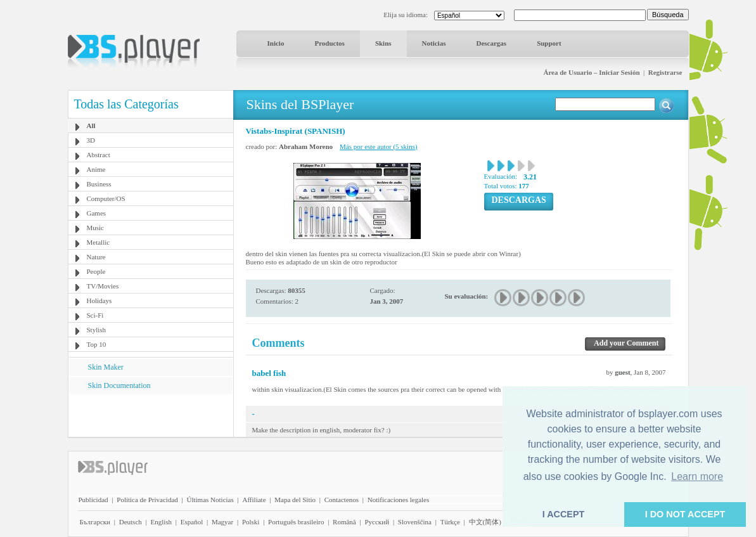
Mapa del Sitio (295, 500)
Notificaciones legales (398, 500)
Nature (96, 257)
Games (97, 213)
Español (192, 522)
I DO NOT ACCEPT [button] (685, 514)
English (161, 522)
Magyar (222, 522)
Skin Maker (106, 367)
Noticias (434, 43)
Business (99, 184)
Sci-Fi (95, 315)
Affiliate (254, 500)
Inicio (276, 43)
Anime (96, 169)
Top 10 (97, 344)
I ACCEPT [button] (564, 514)
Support (549, 43)
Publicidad (93, 500)
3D (91, 140)
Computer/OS (106, 198)
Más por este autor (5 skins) (379, 146)
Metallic (99, 242)
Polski (251, 522)
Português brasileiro (296, 522)
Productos (329, 43)
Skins (383, 43)
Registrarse (665, 72)
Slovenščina (415, 522)
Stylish (97, 330)
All (91, 126)
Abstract (99, 155)
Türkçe (450, 522)
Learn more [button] (697, 476)
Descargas (491, 43)
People (96, 271)
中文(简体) (485, 522)
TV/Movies (103, 286)
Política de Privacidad (147, 500)
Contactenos (342, 500)
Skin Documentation (119, 385)
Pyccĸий (377, 522)
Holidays (99, 301)
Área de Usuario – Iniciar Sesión (591, 72)
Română (344, 522)
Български (95, 522)
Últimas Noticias (210, 500)
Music (96, 228)
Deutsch (131, 522)
